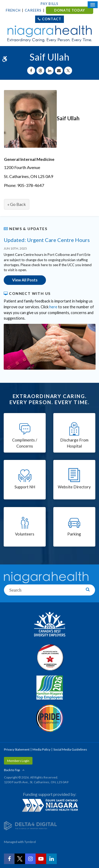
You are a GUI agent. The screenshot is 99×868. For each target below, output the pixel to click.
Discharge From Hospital (74, 443)
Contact (52, 19)
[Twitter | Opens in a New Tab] (20, 859)
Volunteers (25, 534)
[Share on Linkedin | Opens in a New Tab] (50, 71)
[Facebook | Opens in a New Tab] (9, 859)
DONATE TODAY (70, 10)
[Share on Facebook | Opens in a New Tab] (31, 71)
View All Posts (25, 280)
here (53, 307)
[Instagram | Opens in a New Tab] (30, 859)
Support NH (25, 487)
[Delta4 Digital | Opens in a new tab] (30, 825)
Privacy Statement (17, 749)
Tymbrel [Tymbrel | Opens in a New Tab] (30, 842)
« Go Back (17, 204)
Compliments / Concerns (25, 443)
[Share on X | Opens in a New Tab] (68, 71)
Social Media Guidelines (70, 749)
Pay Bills (50, 4)
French (13, 10)
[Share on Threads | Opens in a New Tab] (40, 71)
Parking (74, 534)
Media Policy (41, 749)
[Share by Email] (59, 71)
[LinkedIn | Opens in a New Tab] (51, 859)
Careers (33, 10)
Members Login (18, 761)
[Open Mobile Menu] (93, 5)
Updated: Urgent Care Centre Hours (47, 240)
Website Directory (74, 487)
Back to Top (12, 770)
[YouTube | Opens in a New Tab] (41, 859)
